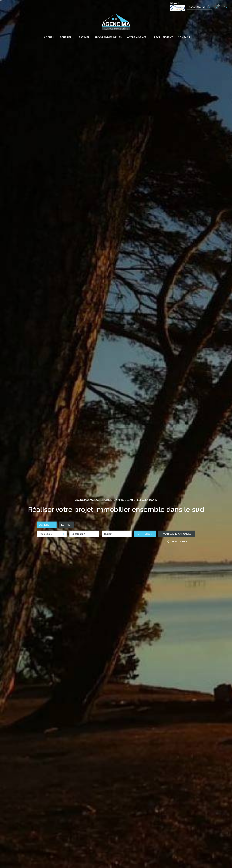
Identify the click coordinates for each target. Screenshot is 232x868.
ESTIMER (84, 37)
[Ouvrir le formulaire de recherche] (145, 534)
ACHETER (66, 37)
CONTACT (184, 37)
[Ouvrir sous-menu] (74, 38)
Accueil (49, 37)
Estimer (66, 525)
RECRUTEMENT (163, 37)
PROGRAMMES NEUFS (108, 37)
